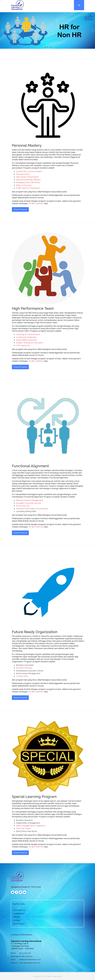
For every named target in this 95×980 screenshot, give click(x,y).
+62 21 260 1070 (25, 953)
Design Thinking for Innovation (30, 343)
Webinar (16, 917)
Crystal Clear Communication (29, 171)
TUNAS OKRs (22, 676)
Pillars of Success (24, 185)
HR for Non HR (23, 506)
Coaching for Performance (28, 334)
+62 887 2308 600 (36, 203)
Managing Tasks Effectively (28, 182)
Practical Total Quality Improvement (32, 509)
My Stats (16, 920)
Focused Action (23, 174)
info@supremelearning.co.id (30, 960)
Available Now (18, 914)
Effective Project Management (30, 500)
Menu (79, 0)
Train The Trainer (23, 828)
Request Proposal (20, 209)
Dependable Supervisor (27, 340)
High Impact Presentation (27, 177)
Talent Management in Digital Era (31, 826)
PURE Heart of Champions (28, 188)
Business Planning (24, 668)
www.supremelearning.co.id (30, 963)
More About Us (19, 910)
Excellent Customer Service (28, 503)
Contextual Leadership (26, 337)
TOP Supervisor (23, 345)
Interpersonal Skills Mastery (28, 180)
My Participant (18, 924)
